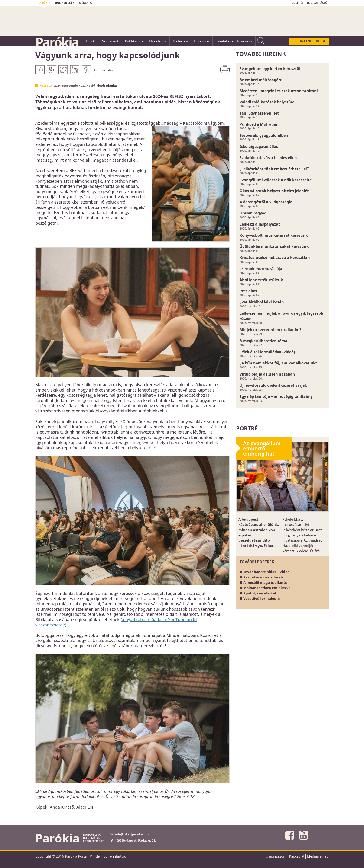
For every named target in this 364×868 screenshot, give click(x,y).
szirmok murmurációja (261, 269)
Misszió (46, 86)
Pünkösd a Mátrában (259, 124)
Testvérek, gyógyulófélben (264, 135)
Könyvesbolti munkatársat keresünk (274, 235)
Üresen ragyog (253, 213)
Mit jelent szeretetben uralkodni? (270, 330)
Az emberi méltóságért (261, 80)
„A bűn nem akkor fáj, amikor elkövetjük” (278, 363)
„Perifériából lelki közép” (262, 302)
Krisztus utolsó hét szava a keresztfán (275, 258)
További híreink (261, 54)
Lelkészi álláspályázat (260, 224)
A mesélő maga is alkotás (265, 582)
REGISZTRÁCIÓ (317, 3)
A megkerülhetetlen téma (263, 341)
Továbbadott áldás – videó (266, 572)
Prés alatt (249, 291)
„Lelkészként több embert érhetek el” (274, 169)
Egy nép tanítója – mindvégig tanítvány (276, 396)
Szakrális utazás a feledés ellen (268, 158)
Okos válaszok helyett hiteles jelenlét (274, 191)
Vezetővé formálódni (262, 598)
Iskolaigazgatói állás (259, 147)
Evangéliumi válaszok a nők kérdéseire (276, 180)
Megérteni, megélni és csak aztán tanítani (279, 91)
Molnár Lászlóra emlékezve (267, 588)
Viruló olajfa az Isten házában (267, 374)
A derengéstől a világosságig (266, 202)
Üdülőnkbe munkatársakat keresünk (274, 246)
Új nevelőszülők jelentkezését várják (273, 385)
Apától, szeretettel (260, 593)
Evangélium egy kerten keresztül (270, 69)
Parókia (57, 42)
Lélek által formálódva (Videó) (267, 352)
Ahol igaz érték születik (261, 280)
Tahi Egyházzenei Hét (259, 113)
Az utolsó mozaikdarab (263, 577)
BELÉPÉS (298, 3)
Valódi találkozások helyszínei (268, 102)
